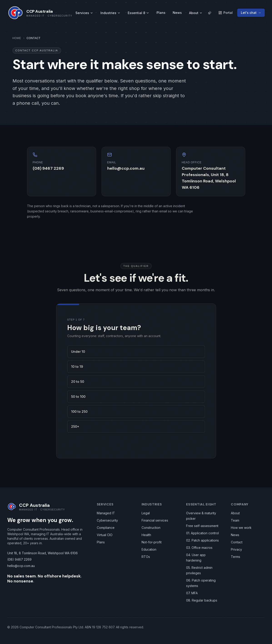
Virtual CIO (105, 535)
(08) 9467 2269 (48, 168)
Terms (236, 557)
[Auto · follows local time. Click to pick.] (210, 13)
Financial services (155, 520)
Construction (151, 528)
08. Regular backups (202, 600)
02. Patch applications (202, 540)
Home (17, 38)
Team (235, 520)
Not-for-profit (152, 542)
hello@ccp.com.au (126, 168)
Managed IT (106, 513)
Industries (110, 13)
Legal (146, 513)
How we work (241, 528)
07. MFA (192, 593)
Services (84, 13)
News (177, 13)
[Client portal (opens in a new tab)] (226, 13)
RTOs (146, 557)
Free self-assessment (202, 526)
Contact (237, 542)
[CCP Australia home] (40, 13)
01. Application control (202, 533)
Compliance (106, 528)
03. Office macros (199, 548)
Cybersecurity (107, 520)
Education (149, 549)
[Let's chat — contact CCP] (251, 13)
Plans (161, 13)
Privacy (236, 549)
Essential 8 (138, 13)
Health (146, 535)
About (196, 13)
